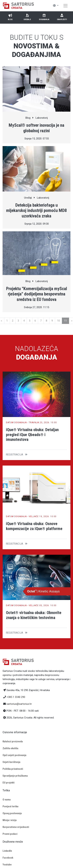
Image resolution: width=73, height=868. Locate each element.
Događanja (44, 17)
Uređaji (27, 17)
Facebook (8, 858)
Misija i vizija (10, 820)
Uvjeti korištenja (11, 762)
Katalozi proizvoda (13, 741)
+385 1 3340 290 (16, 697)
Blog (10, 17)
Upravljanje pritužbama (15, 776)
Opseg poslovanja (12, 813)
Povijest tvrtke (11, 806)
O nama (7, 800)
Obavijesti (62, 17)
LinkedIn (7, 851)
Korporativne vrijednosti (16, 827)
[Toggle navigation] (65, 6)
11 (65, 321)
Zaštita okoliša (10, 748)
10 (58, 321)
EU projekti (9, 783)
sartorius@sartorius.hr (19, 704)
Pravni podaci (10, 834)
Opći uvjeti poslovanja (14, 755)
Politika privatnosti (13, 769)
